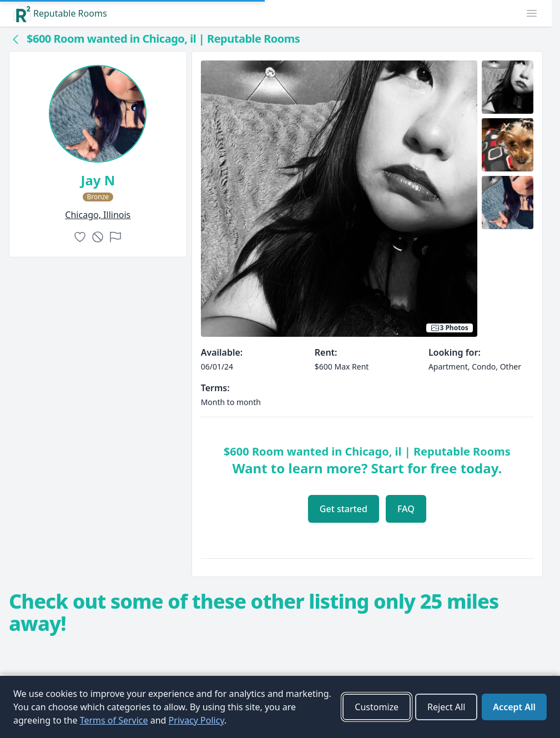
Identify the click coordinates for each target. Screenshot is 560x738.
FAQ (406, 509)
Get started (344, 509)
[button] (532, 13)
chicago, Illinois (98, 215)
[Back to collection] (16, 39)
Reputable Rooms (60, 13)
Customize (377, 707)
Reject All (446, 707)
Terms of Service (114, 720)
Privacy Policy (196, 720)
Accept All (514, 707)
